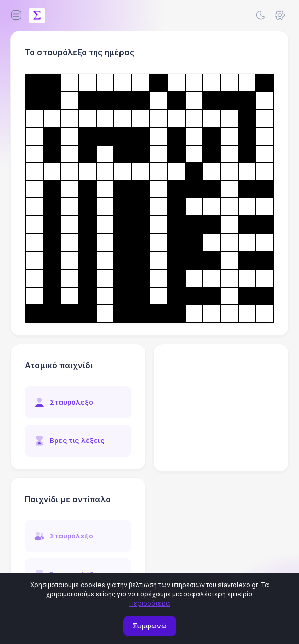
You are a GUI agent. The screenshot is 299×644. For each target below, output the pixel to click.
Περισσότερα (149, 603)
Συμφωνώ (150, 626)
